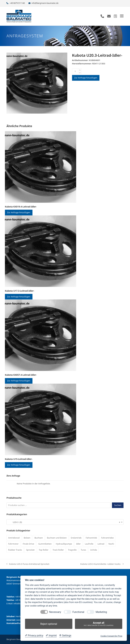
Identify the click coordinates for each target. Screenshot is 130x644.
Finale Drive (29, 544)
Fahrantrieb (91, 538)
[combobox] (65, 522)
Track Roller (58, 550)
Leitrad (101, 544)
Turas (83, 550)
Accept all (99, 624)
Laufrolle (89, 544)
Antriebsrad (14, 538)
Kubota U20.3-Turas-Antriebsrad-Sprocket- (28, 564)
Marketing (101, 612)
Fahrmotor (13, 544)
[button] (122, 16)
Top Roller (44, 550)
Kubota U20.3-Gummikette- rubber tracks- (102, 564)
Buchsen (39, 538)
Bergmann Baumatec (16, 639)
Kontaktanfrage (15, 623)
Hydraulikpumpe (64, 544)
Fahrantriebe (107, 538)
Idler (78, 544)
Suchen (118, 505)
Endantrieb (76, 538)
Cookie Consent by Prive (111, 636)
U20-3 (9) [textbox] (64, 522)
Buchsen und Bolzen (57, 538)
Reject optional (49, 624)
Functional (78, 612)
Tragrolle (72, 550)
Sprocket (30, 550)
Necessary (55, 612)
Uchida (94, 550)
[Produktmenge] (75, 71)
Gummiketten (45, 544)
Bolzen (27, 538)
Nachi (111, 544)
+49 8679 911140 (17, 3)
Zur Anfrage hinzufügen (86, 78)
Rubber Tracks (15, 550)
